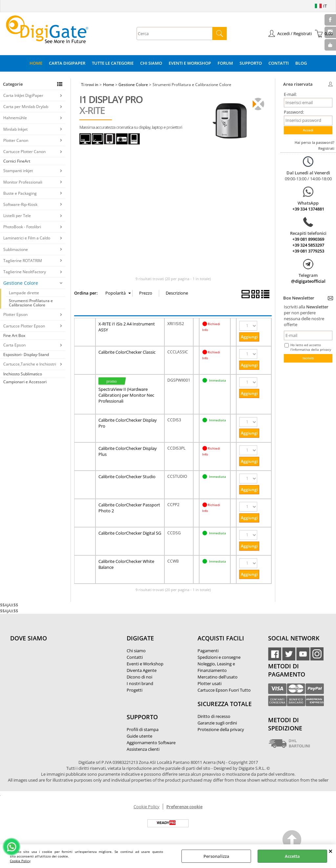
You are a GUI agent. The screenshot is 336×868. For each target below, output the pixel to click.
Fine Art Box (14, 335)
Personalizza (216, 856)
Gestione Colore (21, 283)
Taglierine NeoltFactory (25, 272)
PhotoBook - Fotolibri (22, 227)
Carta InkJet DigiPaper (23, 95)
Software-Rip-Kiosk (20, 204)
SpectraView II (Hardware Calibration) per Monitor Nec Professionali (126, 395)
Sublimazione (16, 249)
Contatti (279, 63)
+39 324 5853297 (308, 245)
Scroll (292, 841)
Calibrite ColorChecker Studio (127, 477)
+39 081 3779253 (308, 251)
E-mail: (290, 94)
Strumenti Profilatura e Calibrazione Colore (31, 303)
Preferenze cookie (184, 807)
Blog (301, 63)
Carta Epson (14, 345)
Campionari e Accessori (25, 382)
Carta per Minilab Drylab (26, 107)
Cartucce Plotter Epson (24, 326)
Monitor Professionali (23, 182)
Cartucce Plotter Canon (24, 152)
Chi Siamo (151, 63)
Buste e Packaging (20, 193)
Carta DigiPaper (67, 63)
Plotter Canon (16, 140)
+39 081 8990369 (308, 239)
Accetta (292, 856)
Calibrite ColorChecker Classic (127, 352)
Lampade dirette (24, 293)
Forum (225, 63)
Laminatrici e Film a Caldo (27, 238)
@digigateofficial (308, 281)
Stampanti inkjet (18, 171)
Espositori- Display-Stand (26, 355)
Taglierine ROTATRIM (23, 261)
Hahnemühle (15, 118)
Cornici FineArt (17, 161)
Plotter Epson (15, 314)
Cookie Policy (20, 861)
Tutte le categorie (113, 63)
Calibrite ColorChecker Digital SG (130, 533)
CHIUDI (331, 851)
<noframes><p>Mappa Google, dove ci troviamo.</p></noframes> (59, 682)
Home (36, 63)
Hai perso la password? (315, 142)
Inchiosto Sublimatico (23, 374)
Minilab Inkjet (15, 129)
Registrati (326, 148)
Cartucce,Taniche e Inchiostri (30, 364)
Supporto (251, 63)
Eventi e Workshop (190, 63)
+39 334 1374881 (308, 209)
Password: (294, 112)
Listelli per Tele (17, 216)
